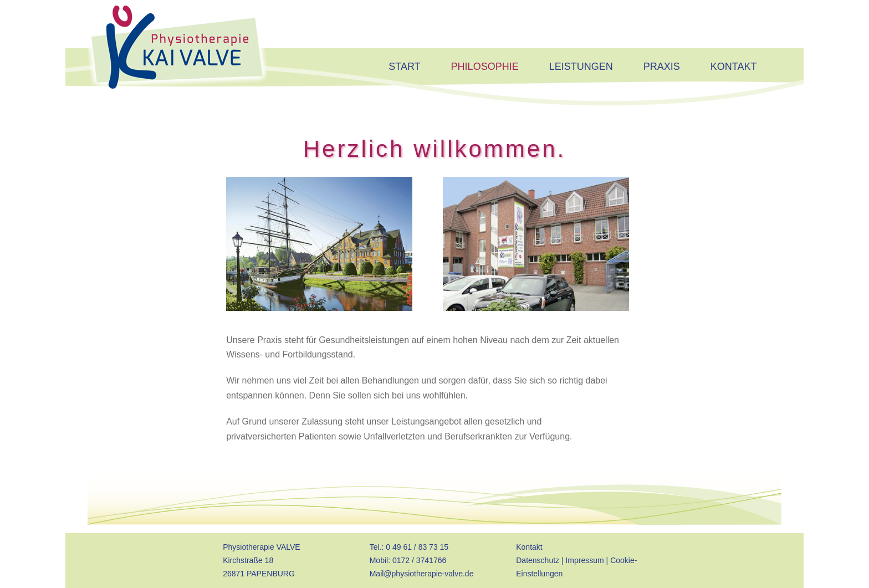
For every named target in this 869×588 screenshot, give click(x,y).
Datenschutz (538, 560)
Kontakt (529, 547)
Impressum (584, 560)
